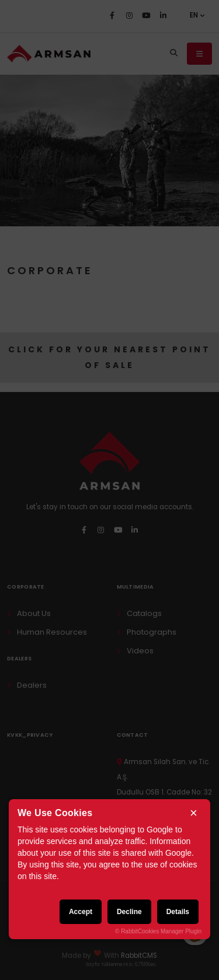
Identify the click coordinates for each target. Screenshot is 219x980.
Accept (81, 912)
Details (178, 912)
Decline (129, 912)
